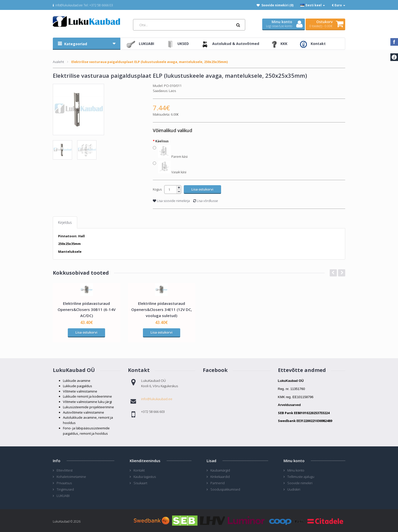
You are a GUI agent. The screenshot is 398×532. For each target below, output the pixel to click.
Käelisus (162, 141)
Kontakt (139, 470)
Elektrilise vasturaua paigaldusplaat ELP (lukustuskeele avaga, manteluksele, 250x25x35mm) (150, 62)
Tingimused (65, 489)
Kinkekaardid (220, 477)
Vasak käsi (172, 171)
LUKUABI (63, 496)
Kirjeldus (65, 222)
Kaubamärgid (220, 470)
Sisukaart (140, 483)
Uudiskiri (294, 489)
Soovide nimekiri (300, 483)
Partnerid (218, 483)
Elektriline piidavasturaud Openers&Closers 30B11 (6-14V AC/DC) (87, 309)
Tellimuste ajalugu (301, 477)
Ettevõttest (65, 470)
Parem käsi (173, 156)
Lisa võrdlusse (206, 201)
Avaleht (58, 62)
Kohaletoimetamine (71, 477)
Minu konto (296, 470)
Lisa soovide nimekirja (171, 201)
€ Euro (338, 5)
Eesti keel (313, 5)
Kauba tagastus (145, 477)
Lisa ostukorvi (86, 332)
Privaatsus (64, 483)
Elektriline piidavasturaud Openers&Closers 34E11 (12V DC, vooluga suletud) (162, 309)
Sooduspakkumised (225, 489)
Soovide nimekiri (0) (277, 5)
